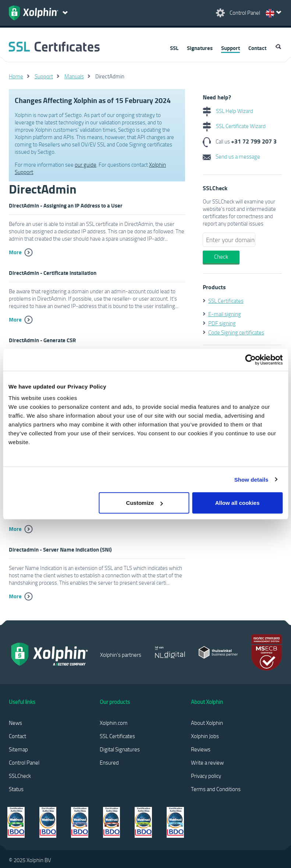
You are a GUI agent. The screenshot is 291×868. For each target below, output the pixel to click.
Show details (251, 479)
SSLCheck (20, 776)
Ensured (109, 762)
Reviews (201, 749)
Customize (145, 503)
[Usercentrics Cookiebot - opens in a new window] (250, 359)
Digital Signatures (120, 749)
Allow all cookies (237, 503)
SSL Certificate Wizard (234, 126)
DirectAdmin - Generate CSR (42, 340)
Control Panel (24, 762)
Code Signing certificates (236, 332)
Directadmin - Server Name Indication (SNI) (60, 549)
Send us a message (231, 156)
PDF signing (222, 323)
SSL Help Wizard (228, 111)
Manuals (74, 76)
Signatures (200, 48)
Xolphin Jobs (205, 736)
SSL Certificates (226, 301)
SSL (174, 48)
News (15, 723)
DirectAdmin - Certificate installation (53, 273)
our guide (86, 164)
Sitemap (18, 749)
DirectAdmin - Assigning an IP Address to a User (66, 205)
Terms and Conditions (216, 789)
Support (230, 48)
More (15, 252)
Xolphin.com (114, 723)
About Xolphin (207, 723)
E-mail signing (225, 314)
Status (16, 789)
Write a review (207, 762)
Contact (257, 48)
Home (16, 76)
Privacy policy (206, 776)
